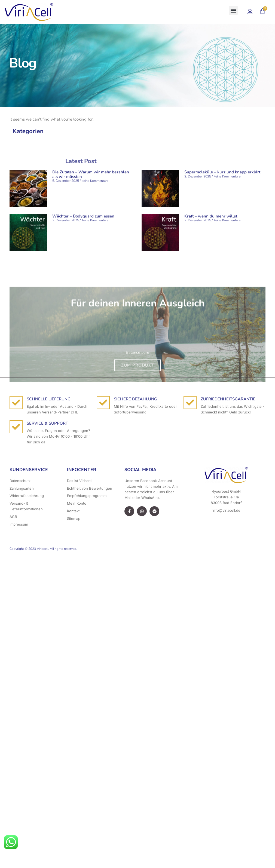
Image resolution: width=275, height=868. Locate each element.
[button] (58, 12)
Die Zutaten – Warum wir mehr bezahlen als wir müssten (91, 174)
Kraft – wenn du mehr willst (211, 216)
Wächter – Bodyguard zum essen (83, 216)
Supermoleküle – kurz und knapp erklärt (222, 172)
